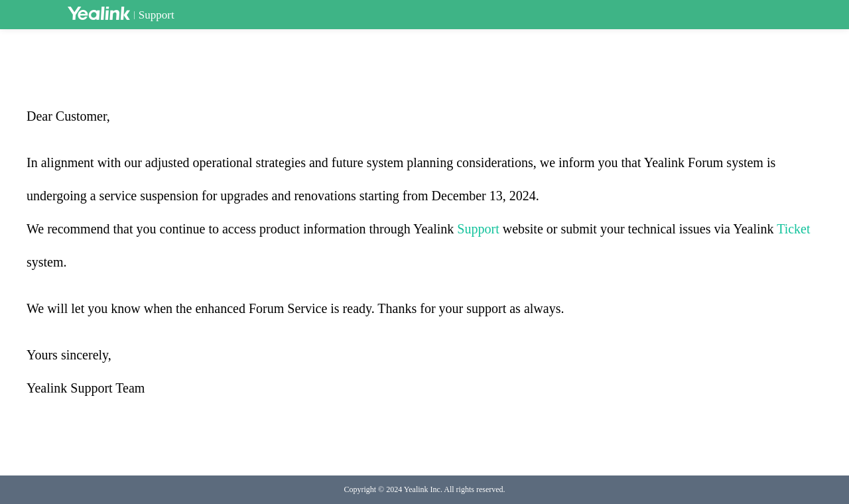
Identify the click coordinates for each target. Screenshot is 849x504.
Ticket (793, 229)
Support (157, 15)
